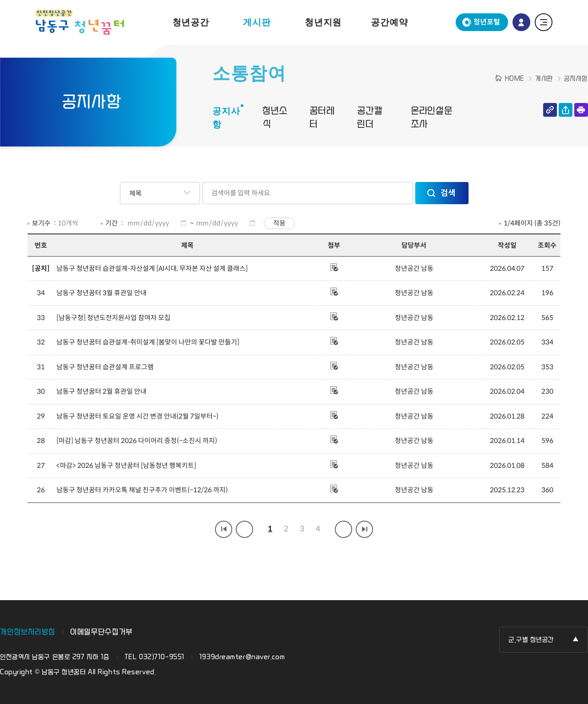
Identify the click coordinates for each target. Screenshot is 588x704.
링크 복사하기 (550, 110)
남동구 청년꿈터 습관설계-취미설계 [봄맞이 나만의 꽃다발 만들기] (148, 342)
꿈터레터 (322, 118)
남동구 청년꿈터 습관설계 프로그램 (105, 367)
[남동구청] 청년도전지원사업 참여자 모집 (113, 318)
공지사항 (226, 118)
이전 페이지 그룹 (244, 529)
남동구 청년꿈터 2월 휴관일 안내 (101, 391)
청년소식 (275, 118)
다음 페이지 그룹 (344, 529)
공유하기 (566, 110)
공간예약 (389, 22)
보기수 (41, 223)
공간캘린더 (369, 118)
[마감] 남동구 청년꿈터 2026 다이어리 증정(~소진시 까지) (137, 441)
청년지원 (323, 22)
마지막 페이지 (364, 529)
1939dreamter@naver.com (242, 657)
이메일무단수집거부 (101, 632)
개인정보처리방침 (28, 632)
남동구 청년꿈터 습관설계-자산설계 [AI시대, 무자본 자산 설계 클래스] (152, 268)
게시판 (257, 22)
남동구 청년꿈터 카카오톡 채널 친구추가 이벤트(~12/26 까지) (142, 490)
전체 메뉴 (544, 22)
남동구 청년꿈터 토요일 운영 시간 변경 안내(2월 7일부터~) (137, 416)
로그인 (521, 22)
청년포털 (487, 22)
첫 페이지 (224, 529)
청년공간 (191, 22)
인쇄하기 (581, 110)
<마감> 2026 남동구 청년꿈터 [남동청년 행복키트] (126, 465)
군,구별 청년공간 (531, 640)
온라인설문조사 (432, 118)
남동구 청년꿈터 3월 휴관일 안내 (101, 293)
